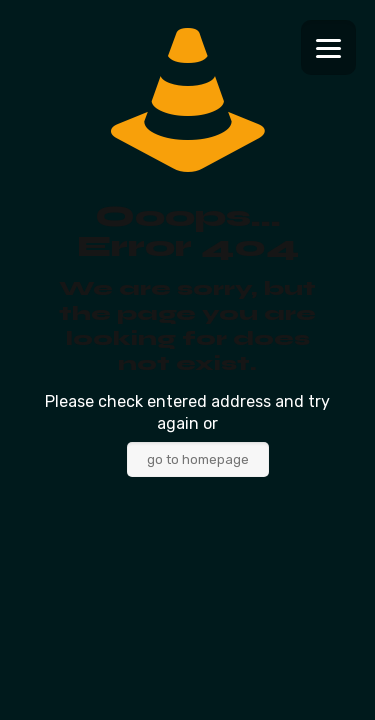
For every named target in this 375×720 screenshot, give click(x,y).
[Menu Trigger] (328, 47)
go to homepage (198, 459)
